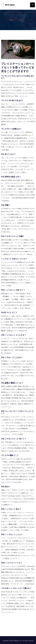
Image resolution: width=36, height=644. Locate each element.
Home (11, 20)
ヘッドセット (20, 20)
